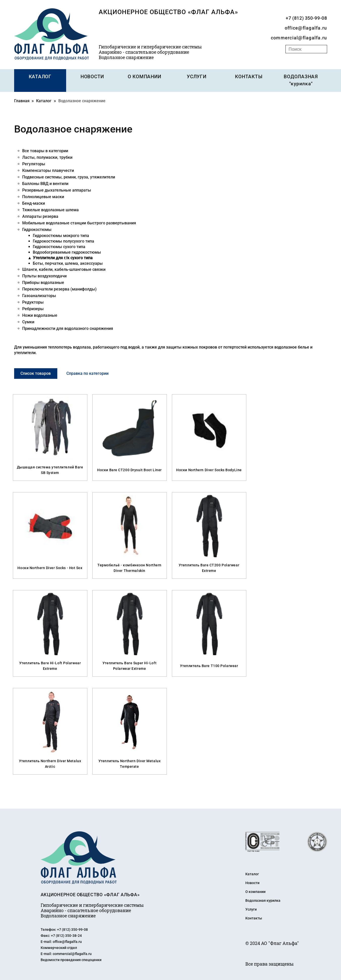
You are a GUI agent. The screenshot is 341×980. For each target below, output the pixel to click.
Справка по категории (96, 373)
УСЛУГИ (197, 77)
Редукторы (33, 302)
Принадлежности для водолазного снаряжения (68, 328)
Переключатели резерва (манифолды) (59, 289)
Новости (252, 882)
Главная (22, 100)
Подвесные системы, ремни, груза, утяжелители (69, 177)
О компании (255, 891)
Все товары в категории (45, 150)
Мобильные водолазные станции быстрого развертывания (79, 222)
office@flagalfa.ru (306, 28)
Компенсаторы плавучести (48, 170)
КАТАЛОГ (40, 77)
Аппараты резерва (40, 216)
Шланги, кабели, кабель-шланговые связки (64, 269)
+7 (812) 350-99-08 (306, 18)
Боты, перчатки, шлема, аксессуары (68, 263)
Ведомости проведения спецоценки (71, 959)
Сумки (28, 321)
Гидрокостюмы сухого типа (59, 246)
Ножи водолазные (40, 315)
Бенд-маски (34, 203)
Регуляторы (34, 163)
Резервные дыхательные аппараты (57, 190)
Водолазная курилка (263, 900)
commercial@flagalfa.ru (299, 38)
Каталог (44, 100)
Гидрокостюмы (37, 229)
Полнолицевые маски (43, 196)
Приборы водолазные (43, 282)
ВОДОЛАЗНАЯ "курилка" (301, 80)
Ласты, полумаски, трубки (47, 157)
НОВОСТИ (92, 77)
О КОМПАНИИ (145, 77)
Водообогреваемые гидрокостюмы (67, 252)
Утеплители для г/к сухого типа (63, 257)
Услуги (251, 909)
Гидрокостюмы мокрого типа (61, 235)
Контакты (254, 917)
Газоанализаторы (39, 295)
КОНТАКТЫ (249, 77)
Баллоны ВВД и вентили (45, 183)
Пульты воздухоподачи (44, 275)
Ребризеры (33, 308)
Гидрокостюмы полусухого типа (63, 241)
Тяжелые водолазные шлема (50, 209)
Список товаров (38, 373)
